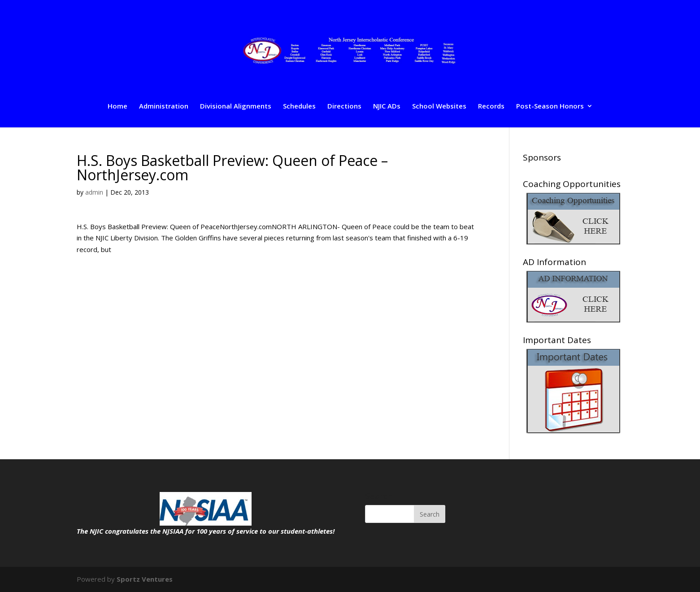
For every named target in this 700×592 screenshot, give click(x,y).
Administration (164, 107)
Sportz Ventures (145, 579)
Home (117, 107)
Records (491, 107)
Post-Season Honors (550, 107)
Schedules (299, 107)
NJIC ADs (387, 107)
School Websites (439, 107)
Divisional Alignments (236, 107)
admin (94, 192)
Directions (344, 107)
